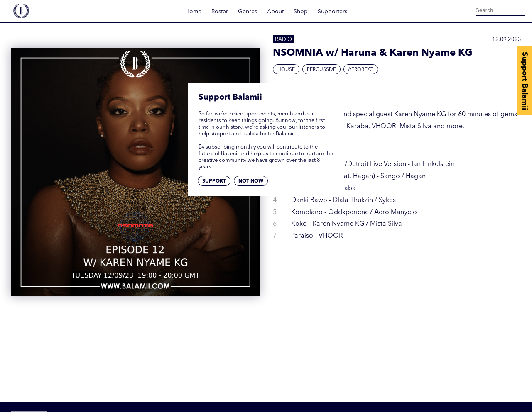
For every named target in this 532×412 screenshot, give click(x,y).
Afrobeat (361, 70)
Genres (248, 12)
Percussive (321, 70)
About (275, 12)
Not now (251, 181)
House (286, 70)
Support (214, 181)
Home (193, 12)
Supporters (332, 12)
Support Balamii (525, 81)
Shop (301, 12)
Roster (220, 12)
